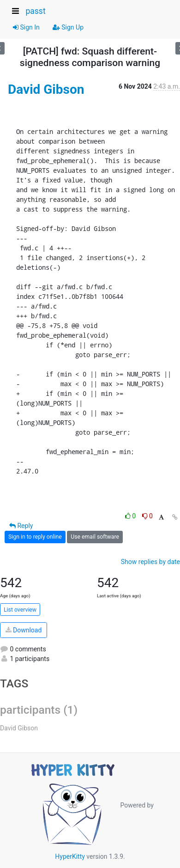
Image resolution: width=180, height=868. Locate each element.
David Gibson (46, 89)
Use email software (95, 537)
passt (35, 11)
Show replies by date (150, 562)
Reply (21, 526)
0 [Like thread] (131, 516)
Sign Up (68, 27)
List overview (20, 610)
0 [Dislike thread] (147, 516)
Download (24, 630)
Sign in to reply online (35, 537)
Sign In (26, 27)
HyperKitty (70, 856)
